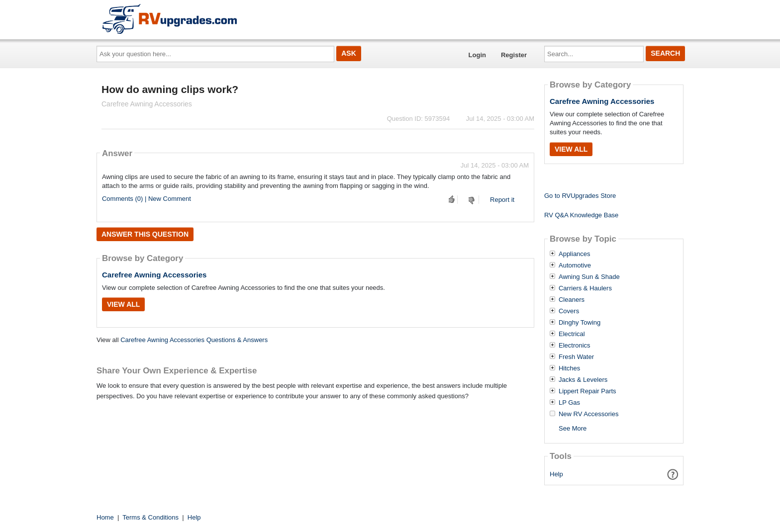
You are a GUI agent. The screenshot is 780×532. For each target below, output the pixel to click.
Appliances (575, 254)
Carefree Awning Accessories (154, 275)
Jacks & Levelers (583, 380)
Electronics (575, 346)
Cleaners (572, 300)
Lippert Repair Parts (587, 391)
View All (123, 304)
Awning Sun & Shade (589, 277)
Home (105, 517)
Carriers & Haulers (585, 288)
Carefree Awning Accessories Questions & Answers (194, 340)
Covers (569, 311)
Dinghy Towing (580, 323)
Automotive (575, 266)
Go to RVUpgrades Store (580, 196)
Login (477, 55)
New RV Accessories (588, 414)
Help (556, 474)
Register (514, 55)
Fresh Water (576, 357)
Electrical (572, 334)
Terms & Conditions (150, 517)
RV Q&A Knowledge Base (581, 215)
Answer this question (145, 234)
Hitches (569, 368)
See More (573, 428)
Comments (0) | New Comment (146, 199)
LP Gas (569, 403)
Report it (502, 200)
